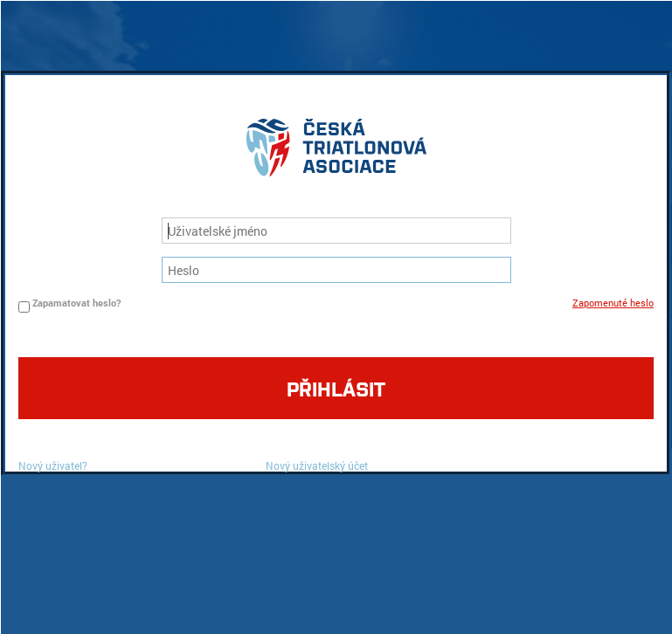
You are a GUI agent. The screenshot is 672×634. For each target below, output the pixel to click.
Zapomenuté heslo (613, 303)
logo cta (336, 152)
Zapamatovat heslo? (76, 303)
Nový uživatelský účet (317, 465)
